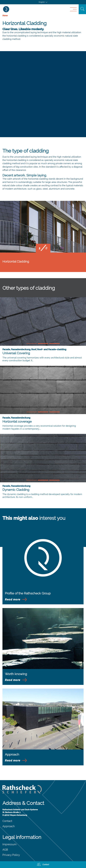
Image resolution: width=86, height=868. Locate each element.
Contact (7, 821)
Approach (9, 826)
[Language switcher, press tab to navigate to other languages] (43, 2)
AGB (5, 850)
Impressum (9, 844)
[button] (32, 344)
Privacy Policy (11, 855)
